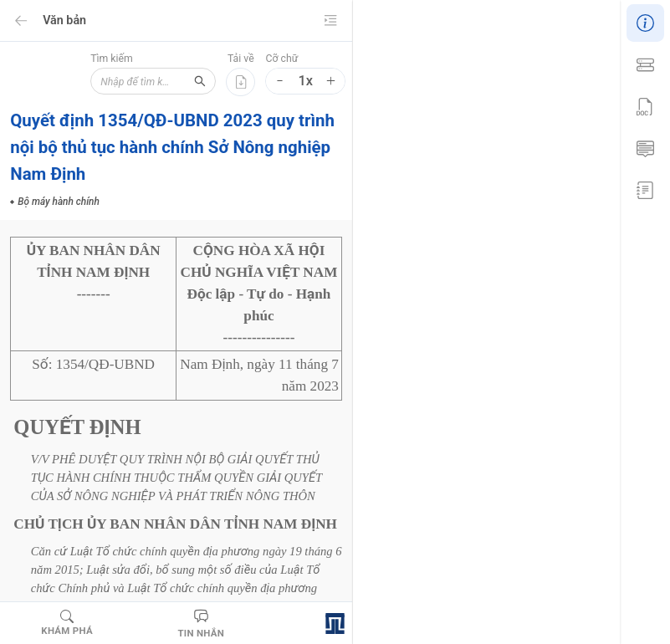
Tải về (241, 59)
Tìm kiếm (87, 59)
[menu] (645, 105)
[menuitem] (645, 21)
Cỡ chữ (281, 59)
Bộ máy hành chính (468, 551)
